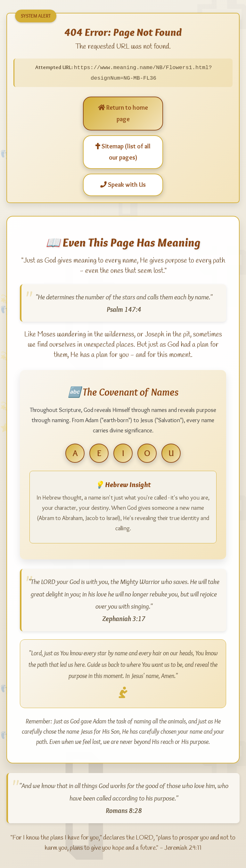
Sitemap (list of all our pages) (123, 151)
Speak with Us (123, 184)
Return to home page (123, 113)
